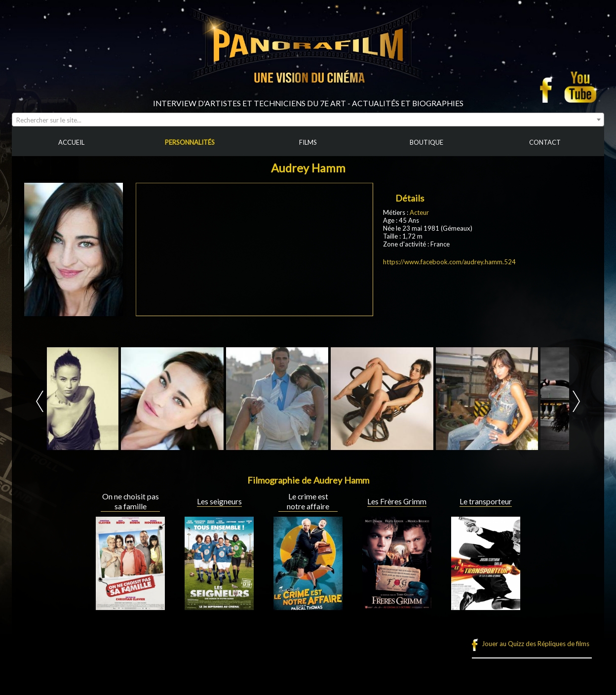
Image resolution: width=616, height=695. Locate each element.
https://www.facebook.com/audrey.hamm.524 (449, 262)
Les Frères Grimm (397, 501)
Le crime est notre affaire (308, 501)
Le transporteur (486, 501)
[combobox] (308, 120)
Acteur (419, 212)
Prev (40, 401)
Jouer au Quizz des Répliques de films (536, 644)
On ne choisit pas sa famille (131, 501)
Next (576, 401)
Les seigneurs (219, 501)
